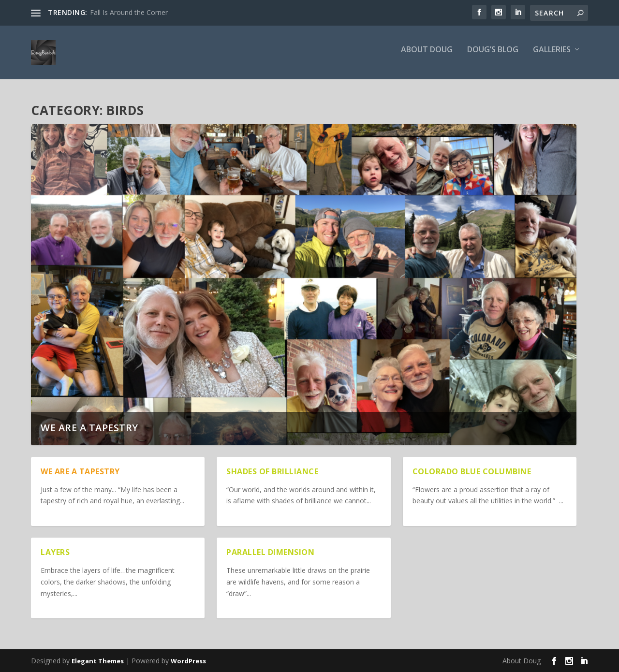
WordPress (188, 661)
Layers (55, 553)
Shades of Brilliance (272, 472)
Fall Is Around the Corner (129, 12)
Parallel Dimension (270, 553)
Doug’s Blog (493, 56)
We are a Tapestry (89, 428)
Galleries (552, 56)
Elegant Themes (98, 661)
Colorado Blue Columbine (472, 472)
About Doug (427, 56)
